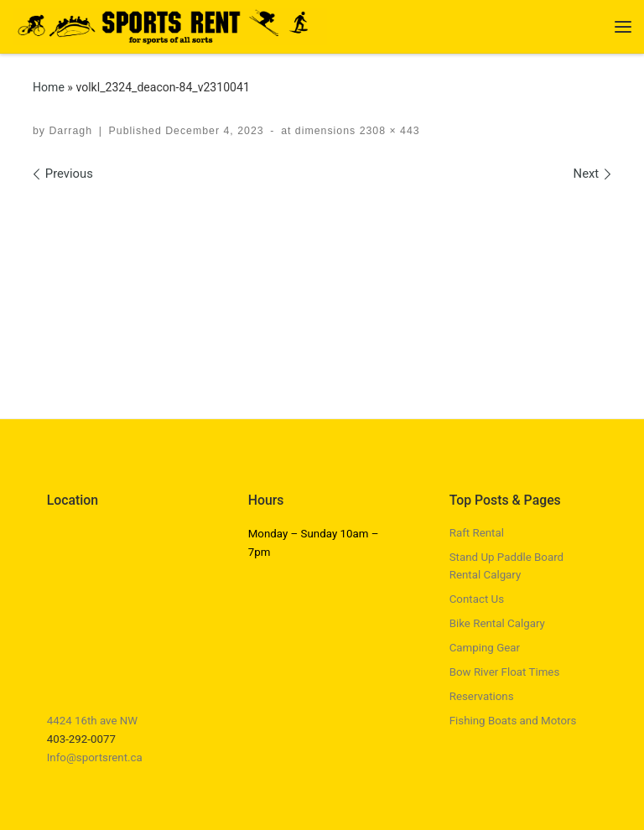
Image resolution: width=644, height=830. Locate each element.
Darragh (70, 131)
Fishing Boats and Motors (513, 721)
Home (49, 87)
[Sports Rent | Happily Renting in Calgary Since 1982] (170, 25)
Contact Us (477, 599)
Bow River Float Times (505, 672)
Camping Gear (485, 648)
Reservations (482, 696)
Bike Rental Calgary (497, 623)
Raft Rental (477, 533)
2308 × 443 (387, 131)
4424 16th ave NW (93, 721)
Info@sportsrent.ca (95, 757)
